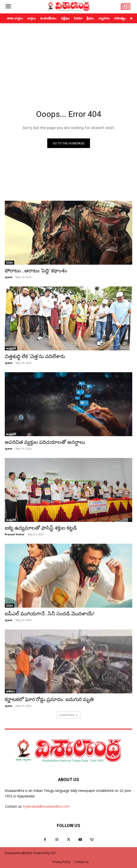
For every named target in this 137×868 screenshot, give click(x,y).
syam (8, 277)
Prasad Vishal (15, 534)
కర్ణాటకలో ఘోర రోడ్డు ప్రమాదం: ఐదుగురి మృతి (49, 699)
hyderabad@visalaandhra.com (46, 806)
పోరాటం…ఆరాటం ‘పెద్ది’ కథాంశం (36, 271)
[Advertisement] (68, 59)
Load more (69, 715)
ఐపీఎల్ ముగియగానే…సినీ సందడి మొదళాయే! (50, 614)
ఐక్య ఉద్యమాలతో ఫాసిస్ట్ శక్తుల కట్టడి (41, 528)
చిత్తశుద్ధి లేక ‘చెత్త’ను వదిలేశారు (35, 356)
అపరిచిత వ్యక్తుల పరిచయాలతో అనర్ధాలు (45, 442)
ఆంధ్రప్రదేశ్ (11, 348)
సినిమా (10, 263)
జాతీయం (11, 691)
